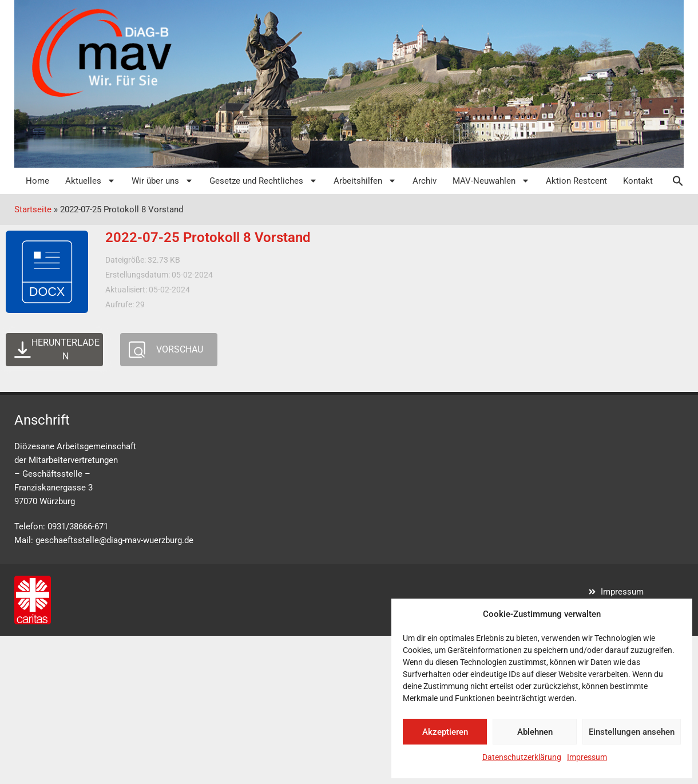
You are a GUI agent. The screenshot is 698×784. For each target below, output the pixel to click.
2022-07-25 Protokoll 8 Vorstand (208, 237)
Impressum (587, 757)
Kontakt (638, 181)
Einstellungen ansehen (632, 732)
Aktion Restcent (576, 181)
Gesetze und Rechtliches (263, 181)
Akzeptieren (445, 732)
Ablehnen (535, 732)
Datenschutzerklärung (522, 757)
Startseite (33, 209)
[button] (672, 181)
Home (37, 181)
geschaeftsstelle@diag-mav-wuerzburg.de (114, 540)
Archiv (425, 181)
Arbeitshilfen (365, 181)
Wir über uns (162, 181)
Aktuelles (90, 181)
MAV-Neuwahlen (491, 181)
